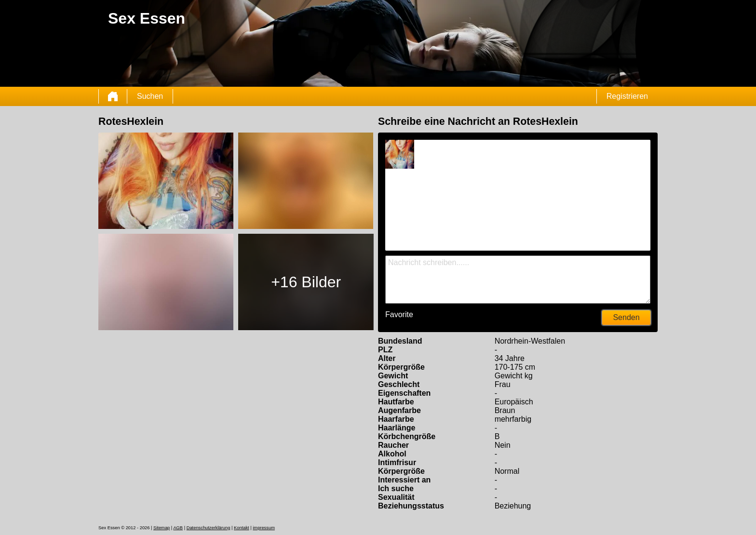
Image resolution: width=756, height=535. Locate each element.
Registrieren (627, 96)
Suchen (150, 96)
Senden (626, 317)
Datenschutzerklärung (209, 528)
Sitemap (162, 528)
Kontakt (242, 528)
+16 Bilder (306, 282)
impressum (264, 528)
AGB (178, 528)
